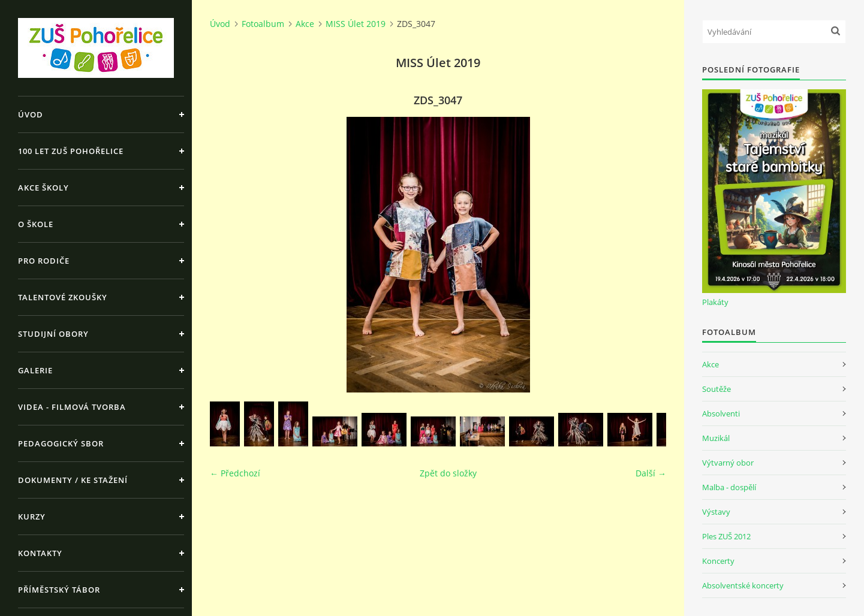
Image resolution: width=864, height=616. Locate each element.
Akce (305, 24)
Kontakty (40, 553)
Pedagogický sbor (61, 443)
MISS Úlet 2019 (356, 24)
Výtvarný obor (728, 463)
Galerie (35, 370)
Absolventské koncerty (743, 585)
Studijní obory (53, 334)
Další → (651, 473)
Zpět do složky (448, 473)
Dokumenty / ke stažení (73, 480)
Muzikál (716, 438)
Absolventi (721, 413)
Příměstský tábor (59, 590)
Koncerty (718, 561)
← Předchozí (235, 473)
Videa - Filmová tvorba (72, 407)
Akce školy (43, 188)
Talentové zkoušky (63, 297)
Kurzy (32, 517)
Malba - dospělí (729, 487)
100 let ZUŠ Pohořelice (71, 151)
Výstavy (716, 512)
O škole (36, 224)
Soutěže (717, 389)
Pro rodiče (44, 261)
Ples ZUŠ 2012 (726, 536)
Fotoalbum (263, 24)
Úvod (31, 114)
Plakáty (715, 302)
